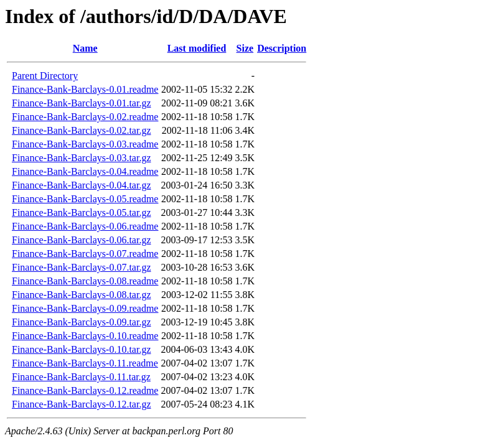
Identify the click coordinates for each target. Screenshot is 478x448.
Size (245, 48)
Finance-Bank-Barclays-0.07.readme (85, 254)
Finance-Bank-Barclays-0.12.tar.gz (81, 404)
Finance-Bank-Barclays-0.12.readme (85, 390)
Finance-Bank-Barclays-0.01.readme (85, 89)
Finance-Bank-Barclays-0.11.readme (85, 363)
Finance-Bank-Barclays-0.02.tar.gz (81, 130)
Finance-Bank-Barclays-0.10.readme (85, 336)
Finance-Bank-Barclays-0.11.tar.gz (81, 377)
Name (85, 48)
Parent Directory (45, 76)
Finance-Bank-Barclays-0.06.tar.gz (81, 240)
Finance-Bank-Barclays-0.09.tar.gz (81, 322)
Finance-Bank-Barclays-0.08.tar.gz (81, 295)
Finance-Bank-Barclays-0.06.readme (85, 226)
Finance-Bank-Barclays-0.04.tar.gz (81, 185)
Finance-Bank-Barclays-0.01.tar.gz (81, 103)
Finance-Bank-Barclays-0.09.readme (85, 308)
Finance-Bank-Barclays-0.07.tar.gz (81, 267)
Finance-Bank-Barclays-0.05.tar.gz (81, 212)
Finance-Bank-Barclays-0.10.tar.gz (81, 349)
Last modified (197, 48)
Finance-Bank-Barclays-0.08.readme (85, 281)
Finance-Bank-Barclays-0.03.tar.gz (81, 158)
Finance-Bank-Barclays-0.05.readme (85, 199)
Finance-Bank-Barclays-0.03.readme (85, 144)
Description (282, 48)
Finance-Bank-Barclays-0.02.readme (85, 117)
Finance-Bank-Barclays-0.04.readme (85, 171)
